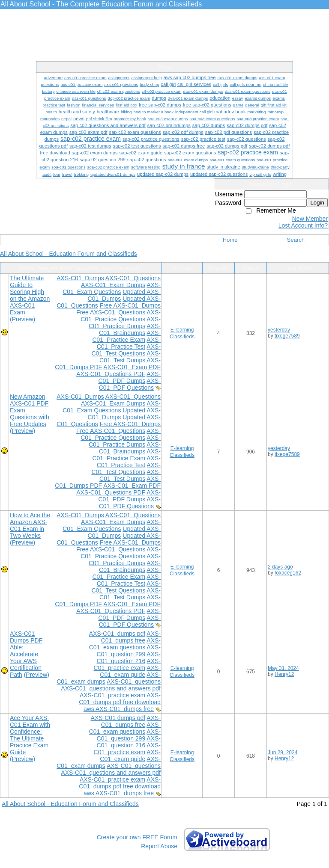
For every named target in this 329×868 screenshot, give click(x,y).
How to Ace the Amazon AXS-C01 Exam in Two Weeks (30, 525)
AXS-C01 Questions (133, 278)
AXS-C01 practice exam (127, 664)
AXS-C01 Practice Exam (126, 336)
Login (317, 203)
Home (230, 240)
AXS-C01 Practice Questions (121, 316)
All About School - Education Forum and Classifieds (69, 254)
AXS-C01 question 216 (129, 658)
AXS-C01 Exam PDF (132, 367)
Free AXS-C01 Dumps (130, 305)
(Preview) (22, 319)
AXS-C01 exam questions (125, 644)
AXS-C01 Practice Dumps (125, 323)
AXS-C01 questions (134, 681)
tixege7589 (287, 336)
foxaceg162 (288, 573)
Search (296, 240)
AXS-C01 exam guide (130, 671)
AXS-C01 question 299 (129, 651)
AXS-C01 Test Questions (126, 350)
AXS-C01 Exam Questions (112, 288)
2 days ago (280, 567)
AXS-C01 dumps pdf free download (120, 699)
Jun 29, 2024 (283, 752)
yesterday (279, 330)
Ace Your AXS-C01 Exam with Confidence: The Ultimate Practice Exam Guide (30, 735)
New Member (310, 219)
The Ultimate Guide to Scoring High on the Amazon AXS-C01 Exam (30, 295)
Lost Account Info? (303, 225)
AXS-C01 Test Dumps (130, 357)
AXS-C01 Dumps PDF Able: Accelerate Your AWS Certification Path (26, 654)
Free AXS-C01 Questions (111, 312)
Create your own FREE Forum (137, 837)
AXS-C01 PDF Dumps (129, 377)
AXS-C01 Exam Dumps (113, 285)
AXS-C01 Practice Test (129, 343)
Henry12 (284, 674)
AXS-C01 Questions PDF (111, 374)
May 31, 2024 (283, 668)
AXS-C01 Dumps (80, 278)
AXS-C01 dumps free (131, 637)
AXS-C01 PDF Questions (130, 384)
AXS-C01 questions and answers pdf (111, 688)
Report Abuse (159, 846)
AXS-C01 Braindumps (130, 329)
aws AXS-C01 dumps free (119, 709)
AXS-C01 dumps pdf (117, 634)
